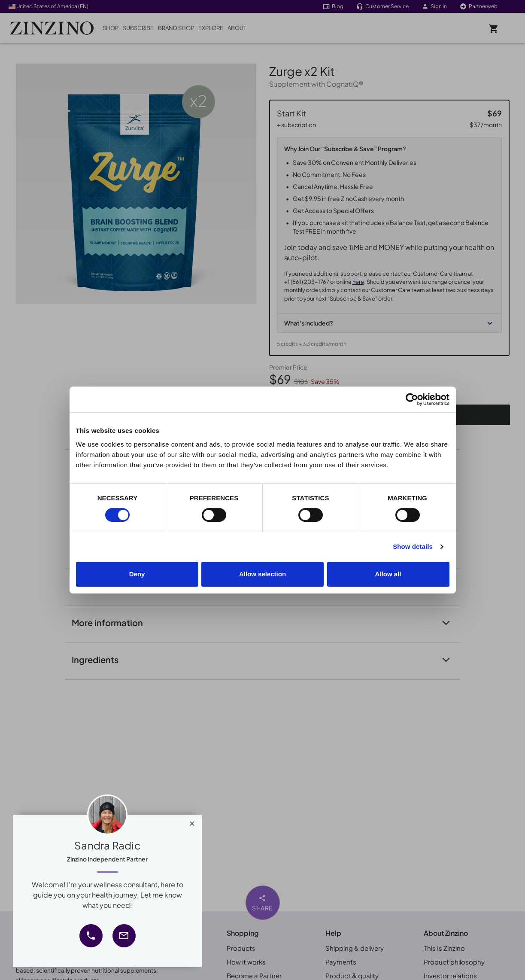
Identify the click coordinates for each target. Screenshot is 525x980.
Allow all (388, 574)
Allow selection (262, 574)
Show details (413, 546)
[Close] (192, 822)
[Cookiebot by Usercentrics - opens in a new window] (412, 399)
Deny (137, 574)
